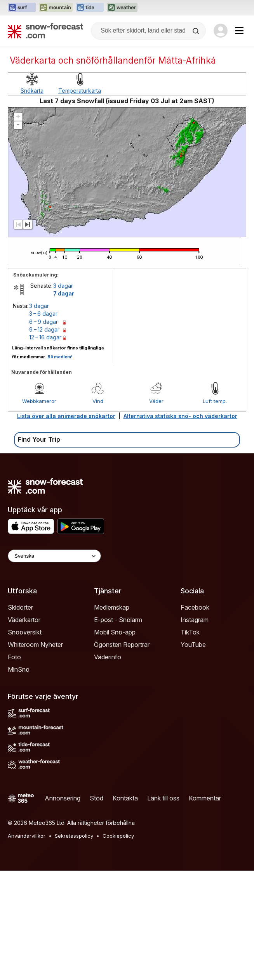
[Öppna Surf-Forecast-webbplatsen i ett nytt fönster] (22, 8)
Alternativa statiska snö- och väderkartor (180, 416)
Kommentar (205, 798)
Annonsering (63, 798)
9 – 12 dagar (44, 329)
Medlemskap (112, 607)
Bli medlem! (60, 357)
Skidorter (20, 607)
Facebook (195, 607)
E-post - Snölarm (118, 620)
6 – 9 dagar (43, 322)
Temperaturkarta (80, 91)
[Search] (197, 31)
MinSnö (19, 669)
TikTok (190, 632)
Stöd (97, 798)
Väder (156, 401)
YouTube (193, 645)
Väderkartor (24, 620)
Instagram (195, 620)
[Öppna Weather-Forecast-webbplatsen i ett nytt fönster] (122, 8)
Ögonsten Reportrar (122, 645)
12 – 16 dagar (45, 337)
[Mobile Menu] (239, 31)
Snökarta (32, 91)
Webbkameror (39, 401)
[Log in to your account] (221, 31)
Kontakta (125, 798)
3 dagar (63, 286)
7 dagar (64, 293)
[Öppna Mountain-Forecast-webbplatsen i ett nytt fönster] (56, 8)
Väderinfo (108, 657)
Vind (98, 401)
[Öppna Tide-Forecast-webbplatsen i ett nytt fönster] (90, 8)
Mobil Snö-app (115, 632)
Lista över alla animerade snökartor (66, 416)
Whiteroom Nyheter (35, 645)
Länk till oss (163, 798)
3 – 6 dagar (43, 314)
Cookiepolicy (118, 836)
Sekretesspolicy (74, 836)
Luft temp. (215, 401)
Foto (14, 657)
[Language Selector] (54, 556)
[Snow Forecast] (45, 31)
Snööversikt (25, 632)
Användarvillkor (27, 836)
